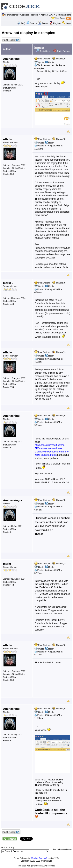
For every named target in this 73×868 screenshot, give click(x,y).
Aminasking (12, 59)
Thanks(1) (59, 352)
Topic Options (62, 51)
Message (39, 47)
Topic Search (44, 51)
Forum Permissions (62, 849)
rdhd (7, 139)
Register (57, 23)
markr (8, 283)
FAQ (23, 23)
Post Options (42, 59)
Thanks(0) (59, 59)
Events (43, 23)
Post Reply (11, 40)
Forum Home (12, 15)
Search (32, 23)
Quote (41, 62)
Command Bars (63, 15)
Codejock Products (29, 15)
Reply (51, 62)
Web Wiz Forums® (39, 858)
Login (69, 23)
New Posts (60, 18)
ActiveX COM (47, 15)
